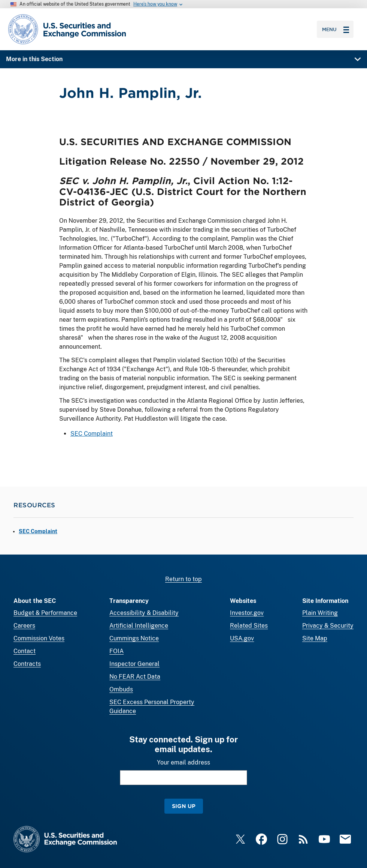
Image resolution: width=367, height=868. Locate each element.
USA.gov (242, 638)
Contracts (27, 664)
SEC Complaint (92, 434)
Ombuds (121, 689)
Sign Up (184, 806)
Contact (25, 651)
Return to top (183, 579)
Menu (336, 29)
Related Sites (249, 626)
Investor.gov (247, 613)
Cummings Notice (134, 638)
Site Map (315, 638)
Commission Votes (39, 638)
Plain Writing (320, 613)
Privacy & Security (328, 626)
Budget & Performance (45, 613)
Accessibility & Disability (144, 613)
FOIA (116, 651)
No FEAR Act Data (135, 677)
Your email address (183, 762)
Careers (24, 626)
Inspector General (134, 664)
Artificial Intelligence (139, 626)
